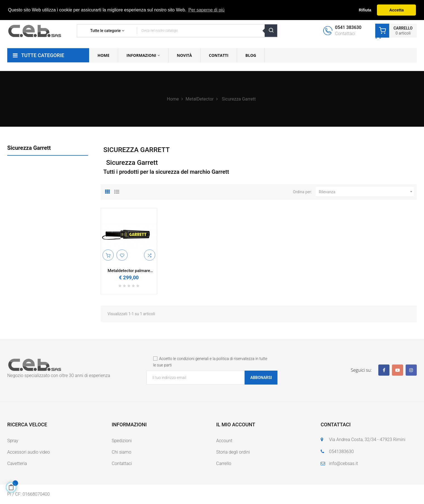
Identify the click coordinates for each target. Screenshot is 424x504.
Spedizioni (122, 441)
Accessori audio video (29, 452)
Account (224, 441)
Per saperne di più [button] (206, 10)
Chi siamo (121, 452)
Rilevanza (366, 192)
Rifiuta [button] (365, 10)
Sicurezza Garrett (29, 148)
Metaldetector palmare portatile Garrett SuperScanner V (129, 271)
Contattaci (122, 463)
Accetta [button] (396, 10)
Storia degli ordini (233, 452)
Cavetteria (17, 463)
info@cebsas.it (343, 463)
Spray (13, 441)
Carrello (224, 463)
